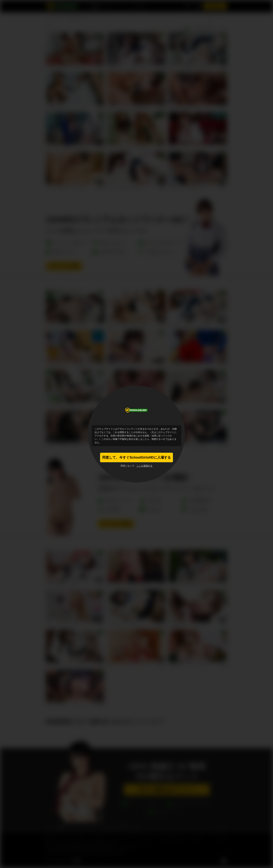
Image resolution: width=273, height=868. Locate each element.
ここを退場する (144, 466)
